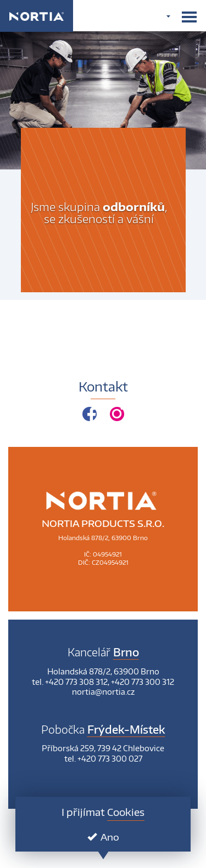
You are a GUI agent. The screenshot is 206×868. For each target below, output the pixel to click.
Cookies (126, 812)
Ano (103, 837)
